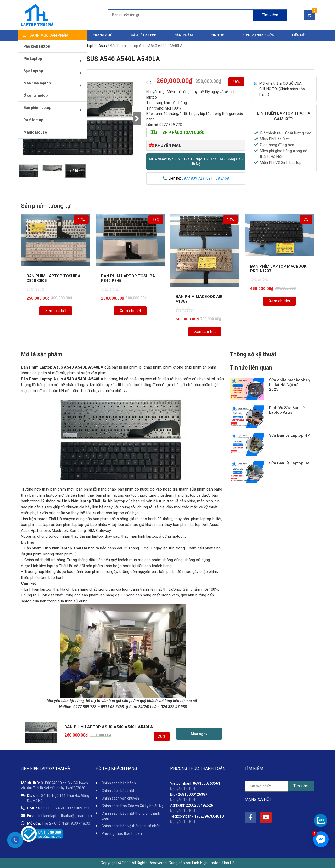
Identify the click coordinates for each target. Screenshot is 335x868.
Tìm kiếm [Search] (270, 15)
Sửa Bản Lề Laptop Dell (290, 463)
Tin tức (218, 35)
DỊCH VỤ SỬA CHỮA (258, 35)
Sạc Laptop (54, 73)
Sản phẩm (184, 35)
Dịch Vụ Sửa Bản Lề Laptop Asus (287, 410)
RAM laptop (34, 120)
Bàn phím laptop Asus (89, 46)
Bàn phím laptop (54, 110)
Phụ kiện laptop (37, 47)
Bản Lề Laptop (144, 35)
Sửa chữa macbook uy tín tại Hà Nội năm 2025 (290, 385)
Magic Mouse (35, 133)
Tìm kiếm (301, 786)
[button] (196, 162)
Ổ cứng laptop (36, 96)
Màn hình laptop (54, 85)
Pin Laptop (54, 61)
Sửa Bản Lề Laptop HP (289, 435)
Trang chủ (103, 35)
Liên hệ (298, 35)
